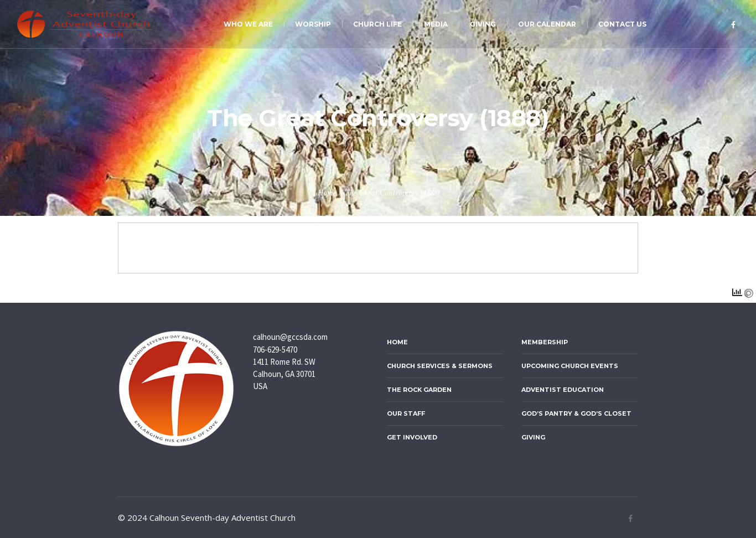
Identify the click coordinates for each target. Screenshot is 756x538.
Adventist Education (563, 390)
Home (327, 193)
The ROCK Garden (419, 390)
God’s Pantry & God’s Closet (576, 413)
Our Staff (406, 413)
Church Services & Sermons (440, 366)
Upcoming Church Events (570, 366)
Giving (533, 437)
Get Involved (412, 437)
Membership (545, 342)
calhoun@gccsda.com (290, 337)
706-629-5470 (275, 350)
